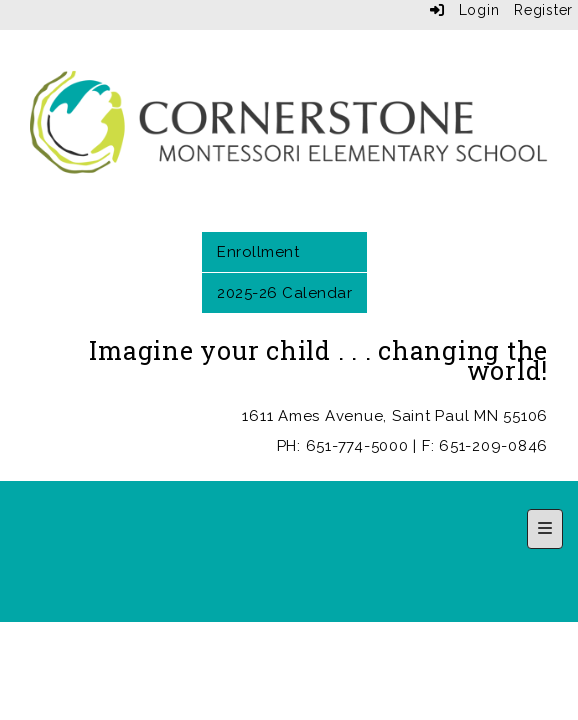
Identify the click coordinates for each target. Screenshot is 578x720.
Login (465, 10)
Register (543, 10)
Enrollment (258, 252)
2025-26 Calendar (284, 293)
